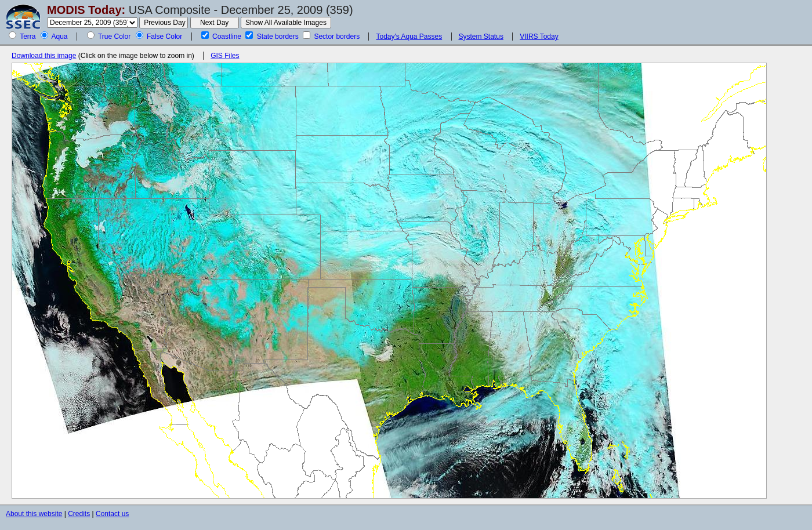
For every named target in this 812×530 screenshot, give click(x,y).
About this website (34, 514)
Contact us (112, 514)
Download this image (44, 56)
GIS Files (225, 56)
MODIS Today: (86, 10)
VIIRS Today (539, 37)
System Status (481, 37)
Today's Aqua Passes (409, 37)
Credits (79, 514)
